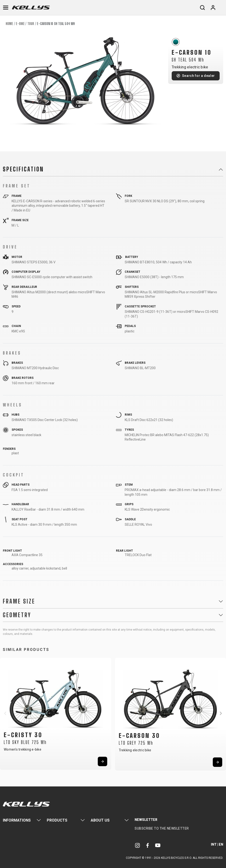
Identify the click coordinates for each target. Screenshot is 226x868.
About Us (100, 820)
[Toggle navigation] (6, 8)
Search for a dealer (198, 76)
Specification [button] (23, 169)
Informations (17, 820)
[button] (5, 713)
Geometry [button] (17, 615)
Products (57, 820)
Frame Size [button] (19, 601)
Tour (31, 24)
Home (9, 24)
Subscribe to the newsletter (162, 828)
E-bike (20, 24)
